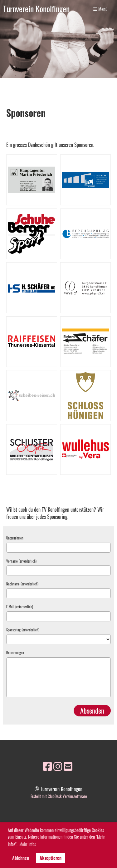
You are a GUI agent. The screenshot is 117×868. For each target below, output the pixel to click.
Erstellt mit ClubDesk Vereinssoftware (59, 796)
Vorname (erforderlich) (21, 561)
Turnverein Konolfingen (36, 9)
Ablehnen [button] (21, 858)
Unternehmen (15, 538)
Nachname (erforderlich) (22, 584)
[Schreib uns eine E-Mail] (68, 766)
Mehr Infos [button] (28, 844)
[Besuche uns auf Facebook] (47, 766)
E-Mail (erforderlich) (20, 607)
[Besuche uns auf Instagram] (58, 766)
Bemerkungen (15, 653)
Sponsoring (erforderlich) (23, 630)
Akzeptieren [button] (51, 858)
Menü (100, 9)
